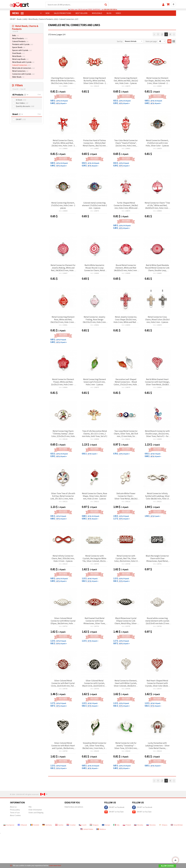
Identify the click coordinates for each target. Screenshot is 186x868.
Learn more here (55, 865)
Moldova (101, 829)
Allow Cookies (167, 866)
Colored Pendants (20, 41)
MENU (18, 13)
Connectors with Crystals (23, 74)
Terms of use (15, 813)
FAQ (30, 807)
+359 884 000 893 (109, 9)
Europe (106, 825)
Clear (39, 95)
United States (87, 829)
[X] (11, 865)
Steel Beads (18, 53)
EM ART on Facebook (114, 807)
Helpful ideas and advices (74, 807)
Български (9, 825)
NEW (48, 13)
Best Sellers (22, 103)
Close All (15, 31)
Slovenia (151, 825)
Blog (109, 13)
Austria (59, 825)
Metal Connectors (20, 71)
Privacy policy (15, 810)
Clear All (23, 89)
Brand (16, 114)
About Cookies (15, 815)
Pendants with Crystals (23, 44)
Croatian (71, 825)
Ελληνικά (22, 825)
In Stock (21, 100)
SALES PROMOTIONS (63, 13)
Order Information (35, 810)
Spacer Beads (19, 47)
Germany (47, 825)
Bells (15, 35)
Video (118, 13)
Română (35, 825)
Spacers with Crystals (22, 50)
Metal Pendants (20, 38)
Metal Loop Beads (20, 59)
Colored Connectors (21, 65)
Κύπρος (163, 825)
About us (13, 807)
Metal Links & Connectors (23, 68)
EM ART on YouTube (114, 812)
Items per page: (151, 41)
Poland (127, 825)
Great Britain (177, 825)
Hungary (94, 825)
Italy (116, 825)
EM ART (21, 119)
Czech (83, 825)
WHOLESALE (97, 13)
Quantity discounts (25, 106)
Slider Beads (18, 77)
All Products (19, 95)
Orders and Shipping (36, 813)
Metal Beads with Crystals (23, 62)
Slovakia (139, 825)
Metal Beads (19, 56)
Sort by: (120, 41)
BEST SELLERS (81, 13)
